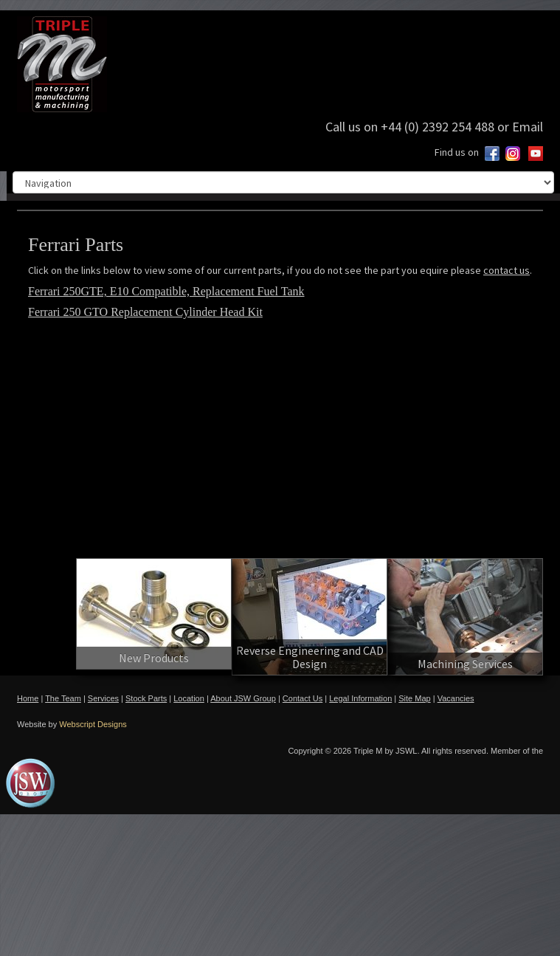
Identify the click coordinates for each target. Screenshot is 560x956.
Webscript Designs (93, 724)
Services (103, 698)
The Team (63, 698)
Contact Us (303, 698)
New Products (154, 658)
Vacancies (456, 698)
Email (528, 127)
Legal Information (360, 698)
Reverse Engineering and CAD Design (310, 657)
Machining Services (465, 664)
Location (189, 698)
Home (28, 698)
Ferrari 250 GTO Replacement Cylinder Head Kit (145, 312)
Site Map (414, 698)
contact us (507, 270)
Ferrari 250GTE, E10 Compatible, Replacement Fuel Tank (166, 291)
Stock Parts (146, 698)
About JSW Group (243, 698)
